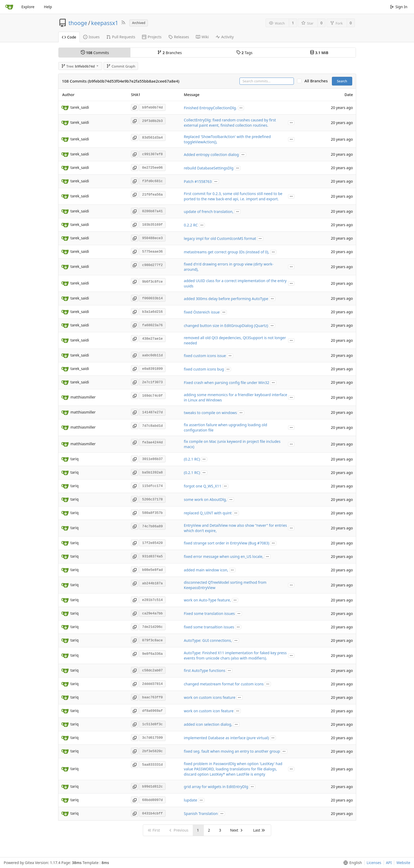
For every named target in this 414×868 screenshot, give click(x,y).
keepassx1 (105, 23)
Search (342, 81)
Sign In (399, 7)
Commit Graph (121, 66)
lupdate (190, 800)
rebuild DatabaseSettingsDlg (209, 168)
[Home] (9, 7)
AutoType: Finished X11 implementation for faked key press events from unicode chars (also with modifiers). (235, 655)
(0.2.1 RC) (192, 459)
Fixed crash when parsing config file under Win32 (226, 383)
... (241, 108)
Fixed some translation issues (209, 613)
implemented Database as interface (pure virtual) (226, 738)
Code (69, 37)
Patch (189, 181)
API (389, 863)
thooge (78, 23)
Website (403, 863)
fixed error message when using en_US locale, (224, 556)
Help (48, 7)
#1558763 (203, 181)
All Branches (318, 81)
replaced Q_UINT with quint (208, 513)
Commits (95, 53)
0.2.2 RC (191, 225)
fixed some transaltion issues (209, 627)
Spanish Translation (201, 814)
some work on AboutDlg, (205, 499)
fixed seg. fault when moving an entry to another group (232, 751)
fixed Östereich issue (202, 312)
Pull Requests (121, 37)
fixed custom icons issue (205, 356)
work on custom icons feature (210, 697)
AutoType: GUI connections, (208, 640)
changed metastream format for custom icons (224, 684)
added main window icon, (206, 570)
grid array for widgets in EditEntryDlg (216, 787)
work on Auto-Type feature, (207, 600)
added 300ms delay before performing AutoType (226, 299)
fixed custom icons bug (204, 369)
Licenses (374, 863)
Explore (28, 7)
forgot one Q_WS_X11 (203, 486)
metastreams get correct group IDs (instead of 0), (226, 252)
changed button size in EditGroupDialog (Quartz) (226, 326)
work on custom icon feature (209, 711)
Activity (225, 37)
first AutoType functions (204, 670)
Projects (152, 37)
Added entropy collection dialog (211, 155)
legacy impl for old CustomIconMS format (220, 238)
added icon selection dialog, (208, 724)
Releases (179, 37)
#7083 (263, 543)
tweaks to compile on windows (210, 413)
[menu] (352, 863)
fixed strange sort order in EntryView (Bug (220, 543)
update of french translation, (209, 212)
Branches (170, 53)
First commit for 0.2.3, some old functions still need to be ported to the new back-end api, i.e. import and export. (233, 196)
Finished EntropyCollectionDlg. (210, 108)
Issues (91, 37)
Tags (244, 53)
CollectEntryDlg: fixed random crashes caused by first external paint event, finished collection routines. (230, 123)
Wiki (202, 37)
